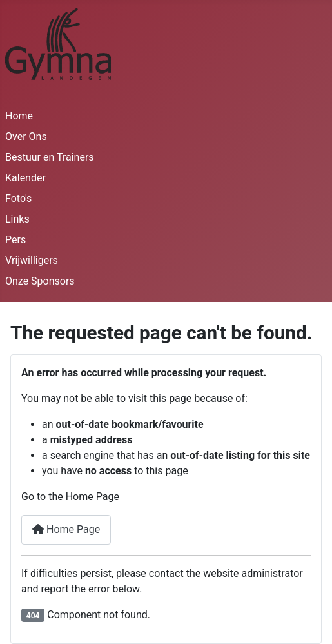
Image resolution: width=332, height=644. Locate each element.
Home (19, 116)
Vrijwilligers (32, 260)
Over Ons (26, 136)
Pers (15, 240)
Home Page (66, 529)
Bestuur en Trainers (50, 157)
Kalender (25, 178)
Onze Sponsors (40, 281)
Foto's (18, 198)
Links (17, 219)
